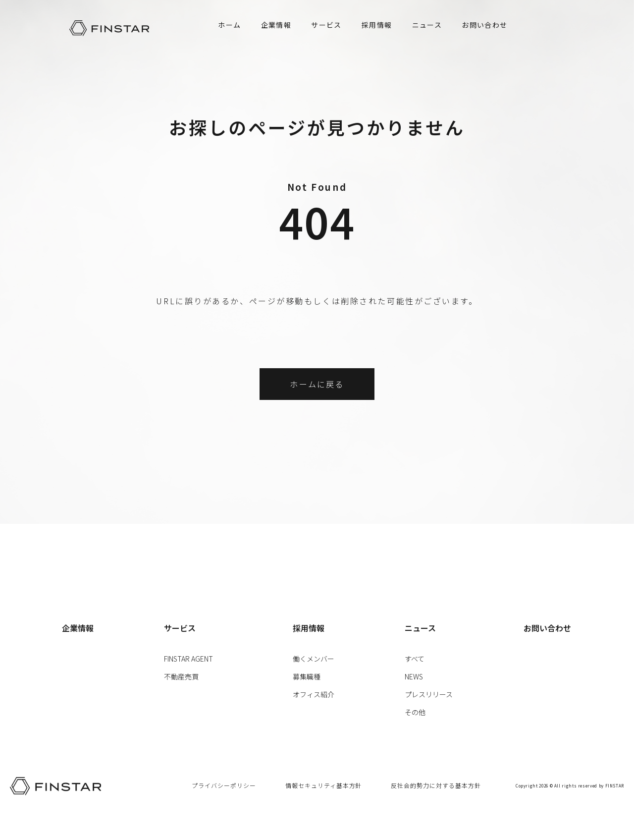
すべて (415, 659)
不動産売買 (181, 676)
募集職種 (307, 676)
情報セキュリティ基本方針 (324, 785)
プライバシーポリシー (224, 785)
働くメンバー (314, 659)
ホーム (229, 25)
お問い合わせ (484, 25)
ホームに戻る (317, 384)
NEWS (414, 676)
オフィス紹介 (314, 694)
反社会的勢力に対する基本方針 (436, 785)
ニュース (427, 25)
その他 (415, 712)
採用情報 (377, 25)
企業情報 (276, 25)
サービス (326, 25)
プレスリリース (429, 694)
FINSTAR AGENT (188, 659)
